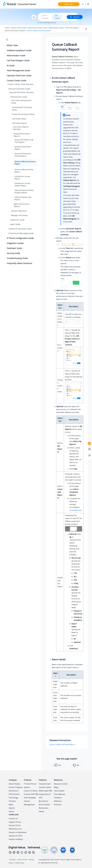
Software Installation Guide (19, 50)
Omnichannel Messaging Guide (21, 233)
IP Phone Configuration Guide (20, 238)
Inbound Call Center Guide (38, 28)
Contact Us (13, 819)
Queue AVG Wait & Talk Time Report (24, 141)
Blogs (56, 787)
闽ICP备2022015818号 (49, 863)
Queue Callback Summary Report (39, 31)
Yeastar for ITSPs (16, 836)
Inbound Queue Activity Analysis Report (24, 191)
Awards (12, 808)
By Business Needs (44, 810)
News (11, 805)
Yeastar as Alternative (18, 832)
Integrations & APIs (45, 796)
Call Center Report (72, 28)
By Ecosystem (44, 805)
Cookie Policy (19, 863)
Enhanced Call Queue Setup (23, 114)
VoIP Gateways (30, 798)
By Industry (43, 801)
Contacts (12, 860)
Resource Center (61, 784)
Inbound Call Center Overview (21, 92)
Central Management (29, 803)
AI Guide (11, 66)
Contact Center (45, 787)
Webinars (58, 801)
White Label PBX (45, 791)
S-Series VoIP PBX (31, 794)
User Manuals (60, 794)
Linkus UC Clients (31, 791)
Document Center (27, 4)
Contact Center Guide (18, 28)
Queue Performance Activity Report (23, 155)
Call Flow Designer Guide (18, 60)
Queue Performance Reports (15, 31)
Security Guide (13, 253)
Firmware (58, 798)
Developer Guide (14, 248)
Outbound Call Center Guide (20, 229)
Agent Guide (15, 224)
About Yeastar (15, 784)
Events (11, 811)
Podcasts (58, 805)
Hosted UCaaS (45, 784)
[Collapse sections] (86, 29)
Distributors (14, 791)
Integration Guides (15, 243)
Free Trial (69, 4)
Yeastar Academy (16, 839)
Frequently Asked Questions (19, 263)
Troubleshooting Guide (17, 258)
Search (75, 17)
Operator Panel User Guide (19, 76)
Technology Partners (13, 799)
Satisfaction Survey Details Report (22, 184)
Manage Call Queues (19, 215)
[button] (6, 45)
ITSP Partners (14, 794)
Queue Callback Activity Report (62, 744)
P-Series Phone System (30, 786)
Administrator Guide (56, 28)
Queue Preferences (19, 211)
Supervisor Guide (17, 220)
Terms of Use (22, 860)
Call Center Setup (19, 119)
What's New (12, 45)
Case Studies (59, 791)
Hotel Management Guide (18, 70)
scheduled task (75, 510)
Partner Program (16, 787)
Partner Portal (15, 825)
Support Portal (15, 822)
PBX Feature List (15, 829)
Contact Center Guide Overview (20, 84)
